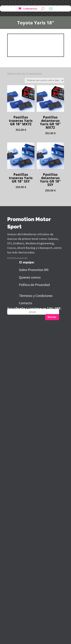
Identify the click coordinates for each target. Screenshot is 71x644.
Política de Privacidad (34, 285)
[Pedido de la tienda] (44, 80)
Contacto (26, 303)
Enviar (52, 317)
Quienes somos (30, 277)
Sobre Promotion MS (34, 270)
